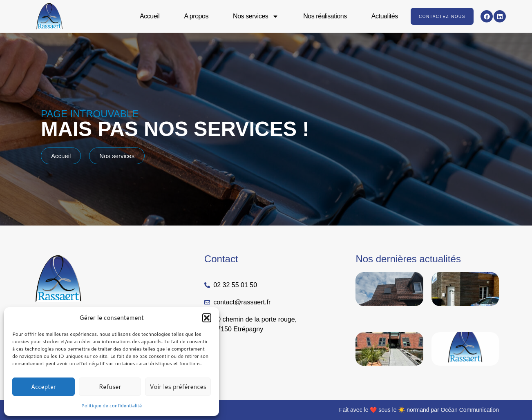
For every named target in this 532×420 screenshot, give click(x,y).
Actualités (384, 16)
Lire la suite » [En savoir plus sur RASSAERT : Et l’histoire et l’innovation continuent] (446, 380)
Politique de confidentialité (112, 405)
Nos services (255, 16)
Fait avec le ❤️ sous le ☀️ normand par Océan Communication (419, 410)
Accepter (44, 387)
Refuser (110, 387)
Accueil (149, 16)
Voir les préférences (178, 387)
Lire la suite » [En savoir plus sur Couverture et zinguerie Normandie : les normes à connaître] (370, 320)
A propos (196, 16)
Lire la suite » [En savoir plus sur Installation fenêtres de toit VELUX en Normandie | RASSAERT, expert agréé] (370, 380)
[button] (207, 318)
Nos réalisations (325, 16)
